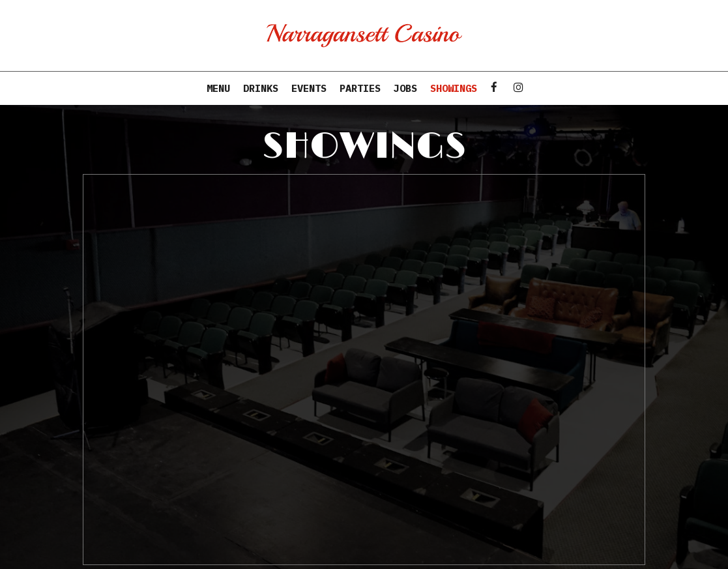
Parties (360, 88)
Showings (454, 88)
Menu (218, 88)
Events (309, 88)
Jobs (405, 88)
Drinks (261, 88)
